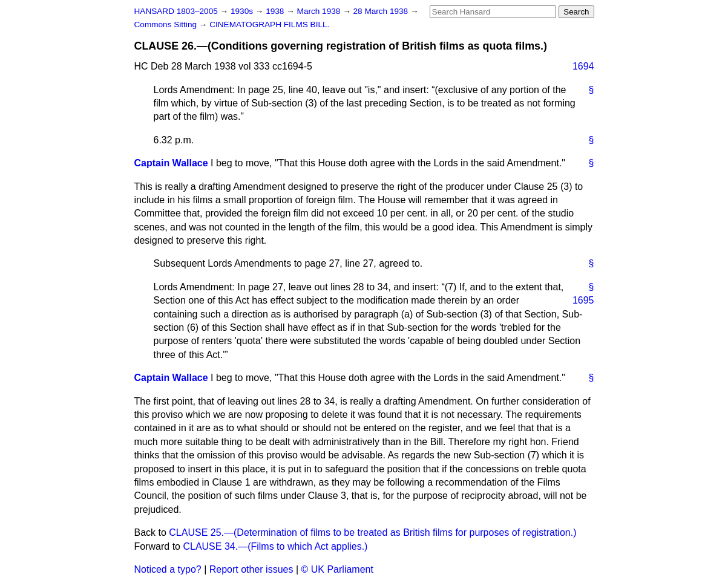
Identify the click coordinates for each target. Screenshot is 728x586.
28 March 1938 (382, 11)
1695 (583, 300)
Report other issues (251, 569)
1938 (276, 11)
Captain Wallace (171, 163)
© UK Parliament (337, 569)
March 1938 (320, 11)
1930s (243, 11)
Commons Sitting (167, 24)
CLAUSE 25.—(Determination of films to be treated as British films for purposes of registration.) (372, 532)
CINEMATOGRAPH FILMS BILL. (269, 24)
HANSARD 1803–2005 (176, 11)
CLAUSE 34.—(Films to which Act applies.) (275, 546)
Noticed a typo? (168, 569)
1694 (583, 66)
